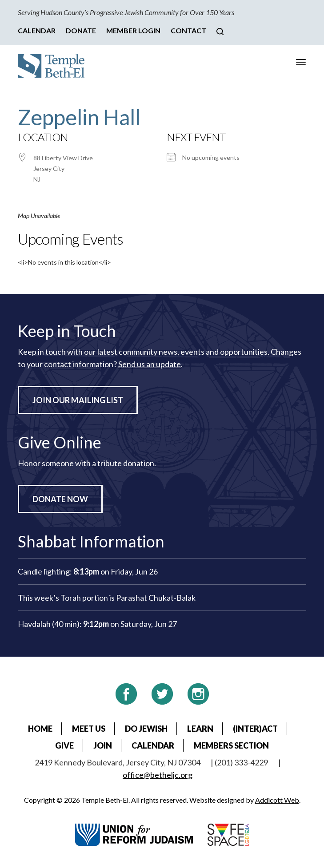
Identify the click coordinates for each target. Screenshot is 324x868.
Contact (188, 30)
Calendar (37, 30)
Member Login (133, 30)
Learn (200, 729)
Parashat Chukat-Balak (156, 598)
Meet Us (89, 729)
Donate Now (60, 499)
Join (103, 745)
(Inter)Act (255, 729)
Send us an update (150, 364)
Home (40, 729)
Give (64, 745)
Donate (81, 30)
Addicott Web (277, 800)
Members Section (231, 745)
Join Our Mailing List (78, 400)
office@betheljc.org (158, 775)
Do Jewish (146, 729)
